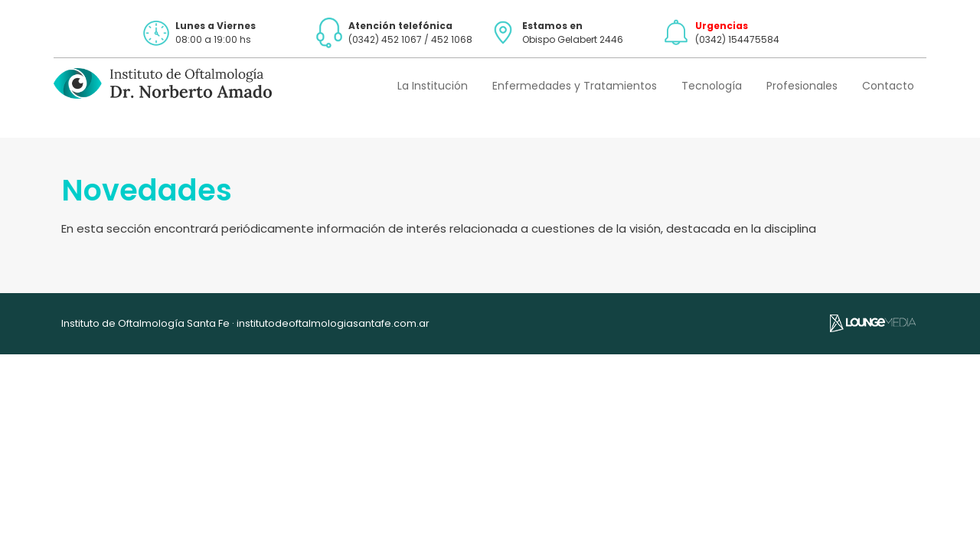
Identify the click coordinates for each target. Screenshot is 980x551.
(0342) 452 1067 (385, 39)
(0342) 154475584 (737, 39)
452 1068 (452, 39)
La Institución (433, 86)
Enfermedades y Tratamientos (575, 86)
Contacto (888, 86)
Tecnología (712, 86)
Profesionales (802, 86)
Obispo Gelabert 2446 (573, 39)
